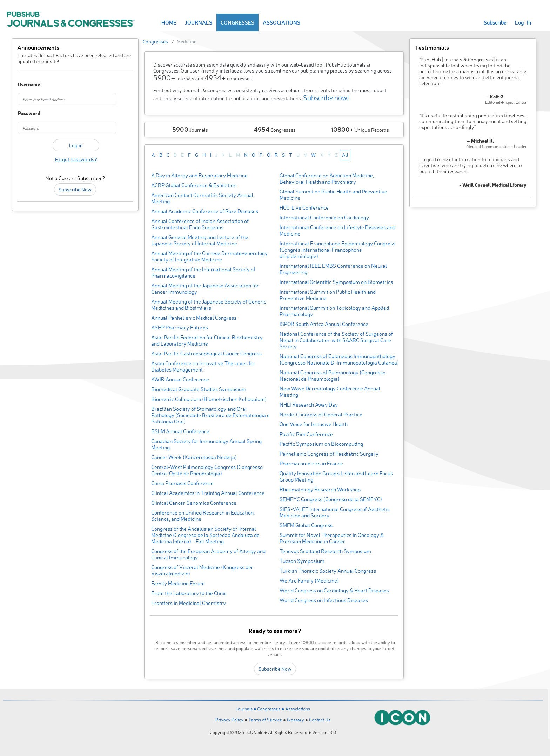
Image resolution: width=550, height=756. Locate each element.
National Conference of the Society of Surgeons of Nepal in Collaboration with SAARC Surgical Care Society (336, 340)
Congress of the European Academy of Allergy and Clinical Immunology (208, 554)
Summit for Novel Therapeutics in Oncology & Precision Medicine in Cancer (332, 538)
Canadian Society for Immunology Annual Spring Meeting (206, 444)
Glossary (296, 720)
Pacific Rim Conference (306, 434)
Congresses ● (271, 709)
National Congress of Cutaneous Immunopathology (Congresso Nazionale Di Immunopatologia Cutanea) (339, 359)
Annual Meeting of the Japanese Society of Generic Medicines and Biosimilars (209, 305)
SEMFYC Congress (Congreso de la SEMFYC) (331, 499)
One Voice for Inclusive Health (314, 424)
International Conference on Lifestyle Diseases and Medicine (337, 230)
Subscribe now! (326, 98)
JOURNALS (199, 22)
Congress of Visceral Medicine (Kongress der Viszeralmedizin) (202, 570)
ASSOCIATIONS (281, 22)
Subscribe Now (75, 189)
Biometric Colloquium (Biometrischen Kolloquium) (209, 399)
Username (27, 85)
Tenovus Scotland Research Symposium (325, 551)
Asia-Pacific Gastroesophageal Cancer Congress (206, 353)
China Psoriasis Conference (182, 483)
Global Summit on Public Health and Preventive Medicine (333, 195)
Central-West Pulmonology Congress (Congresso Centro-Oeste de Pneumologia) (207, 470)
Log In (523, 22)
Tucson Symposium (302, 561)
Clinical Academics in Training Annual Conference (208, 493)
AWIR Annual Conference (180, 379)
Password (27, 113)
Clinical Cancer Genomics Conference (194, 503)
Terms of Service (265, 720)
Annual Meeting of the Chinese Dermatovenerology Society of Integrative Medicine (209, 256)
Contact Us (320, 720)
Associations (298, 709)
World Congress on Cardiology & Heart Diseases (334, 590)
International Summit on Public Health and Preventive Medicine (328, 295)
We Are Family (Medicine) (309, 581)
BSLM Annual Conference (180, 431)
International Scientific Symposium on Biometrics (336, 282)
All (345, 155)
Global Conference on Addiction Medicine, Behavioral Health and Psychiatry (327, 179)
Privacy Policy (229, 720)
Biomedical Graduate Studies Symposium (199, 389)
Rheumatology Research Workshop (320, 489)
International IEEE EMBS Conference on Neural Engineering (333, 269)
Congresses (155, 42)
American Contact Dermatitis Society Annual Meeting (202, 198)
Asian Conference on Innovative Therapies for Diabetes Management (203, 366)
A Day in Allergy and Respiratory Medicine (199, 175)
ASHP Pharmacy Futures (180, 328)
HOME (169, 22)
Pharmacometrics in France (311, 464)
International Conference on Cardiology (324, 217)
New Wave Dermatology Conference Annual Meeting (330, 392)
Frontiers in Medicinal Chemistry (189, 603)
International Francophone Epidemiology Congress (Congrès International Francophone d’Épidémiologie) (337, 250)
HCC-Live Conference (304, 208)
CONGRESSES (237, 22)
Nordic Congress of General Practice (321, 414)
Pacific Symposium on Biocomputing (321, 444)
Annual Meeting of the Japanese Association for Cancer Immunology (205, 289)
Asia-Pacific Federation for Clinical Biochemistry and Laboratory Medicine (207, 340)
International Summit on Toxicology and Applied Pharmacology (334, 311)
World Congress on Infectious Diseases (324, 600)
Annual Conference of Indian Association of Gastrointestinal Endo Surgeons (200, 224)
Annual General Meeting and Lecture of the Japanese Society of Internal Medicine (200, 240)
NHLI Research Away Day (309, 405)
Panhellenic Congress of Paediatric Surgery (329, 454)
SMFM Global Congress (306, 525)
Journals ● (247, 709)
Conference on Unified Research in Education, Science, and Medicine (203, 516)
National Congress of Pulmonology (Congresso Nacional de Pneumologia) (333, 376)
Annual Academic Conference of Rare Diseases (205, 211)
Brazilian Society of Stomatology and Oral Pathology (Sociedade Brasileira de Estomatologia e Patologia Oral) (210, 415)
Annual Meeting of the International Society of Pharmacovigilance (203, 273)
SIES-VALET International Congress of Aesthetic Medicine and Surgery (335, 512)
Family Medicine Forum (178, 583)
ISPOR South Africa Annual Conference (324, 324)
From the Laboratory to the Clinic (189, 593)
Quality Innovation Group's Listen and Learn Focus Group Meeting (336, 476)
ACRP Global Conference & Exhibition (194, 185)
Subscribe (495, 22)
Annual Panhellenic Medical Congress (194, 318)
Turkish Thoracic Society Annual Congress (328, 571)
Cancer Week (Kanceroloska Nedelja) (194, 457)
